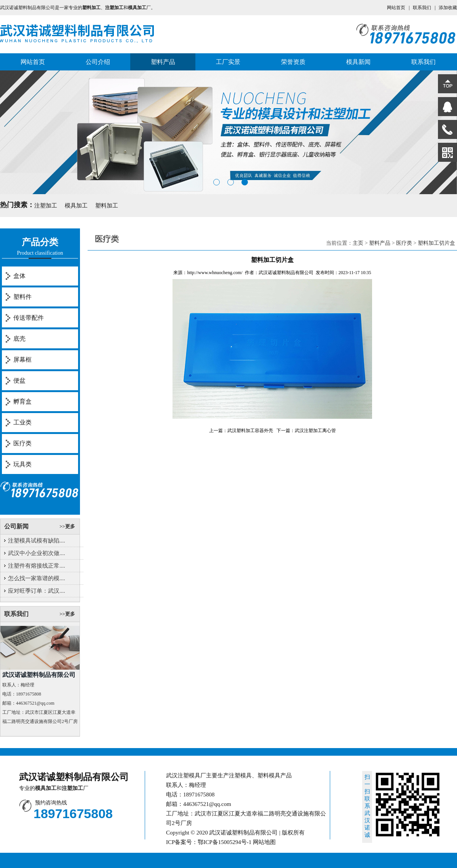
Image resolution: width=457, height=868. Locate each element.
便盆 (19, 381)
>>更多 (67, 526)
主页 (358, 243)
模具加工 (76, 206)
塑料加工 (107, 206)
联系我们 (422, 8)
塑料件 (22, 297)
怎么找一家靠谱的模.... (37, 578)
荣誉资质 (293, 62)
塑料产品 (163, 62)
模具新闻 (358, 62)
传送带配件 (29, 318)
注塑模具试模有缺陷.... (37, 541)
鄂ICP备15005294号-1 (225, 842)
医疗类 (22, 443)
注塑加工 (46, 206)
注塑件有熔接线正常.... (37, 566)
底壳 (19, 339)
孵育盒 (22, 401)
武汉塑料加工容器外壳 (250, 431)
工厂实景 (228, 62)
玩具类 (22, 464)
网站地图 (264, 842)
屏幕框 (22, 360)
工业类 (22, 422)
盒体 (19, 276)
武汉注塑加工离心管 (315, 431)
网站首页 (396, 8)
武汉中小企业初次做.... (37, 553)
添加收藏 (448, 8)
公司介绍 (98, 62)
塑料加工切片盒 (436, 243)
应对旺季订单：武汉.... (37, 591)
